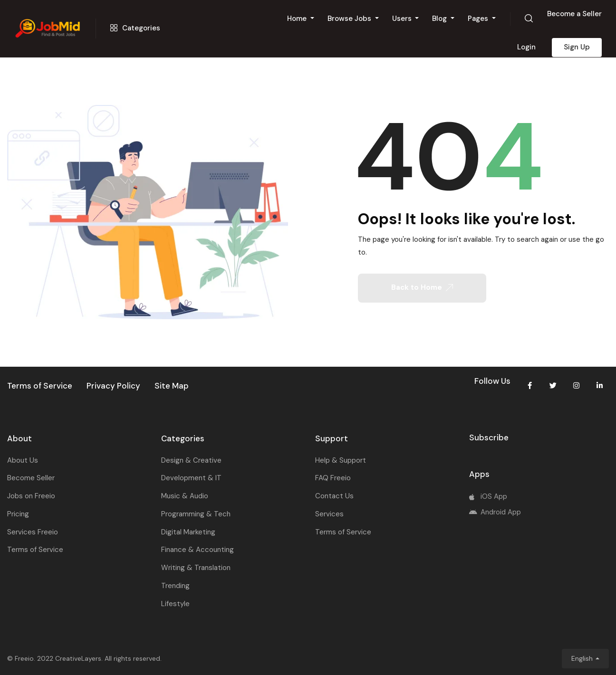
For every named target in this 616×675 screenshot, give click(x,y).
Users (403, 19)
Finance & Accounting (197, 550)
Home (298, 19)
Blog (440, 19)
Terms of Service (35, 550)
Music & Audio (185, 496)
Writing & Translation (196, 568)
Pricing (18, 514)
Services (329, 514)
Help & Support (341, 460)
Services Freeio (33, 532)
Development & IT (191, 478)
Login (526, 47)
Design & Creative (191, 460)
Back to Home (422, 287)
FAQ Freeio (333, 478)
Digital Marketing (188, 532)
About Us (23, 460)
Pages (479, 19)
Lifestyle (175, 604)
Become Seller (31, 478)
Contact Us (334, 496)
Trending (175, 586)
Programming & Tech (196, 514)
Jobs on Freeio (31, 496)
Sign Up (577, 47)
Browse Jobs (350, 19)
